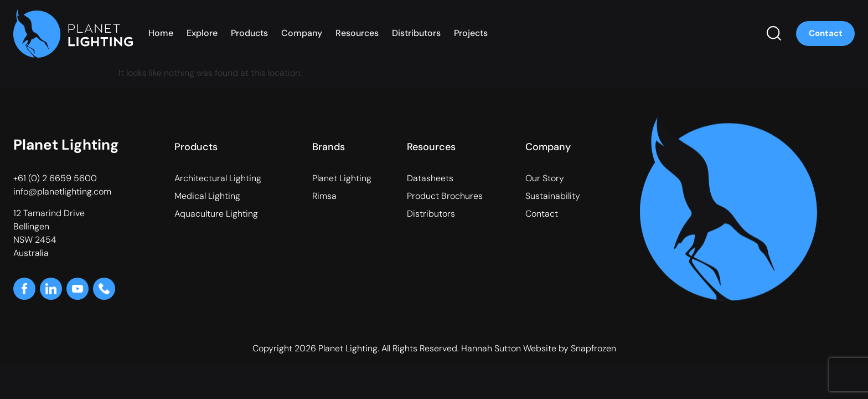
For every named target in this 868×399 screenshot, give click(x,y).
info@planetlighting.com (62, 191)
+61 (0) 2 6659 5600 (55, 178)
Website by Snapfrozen (570, 348)
